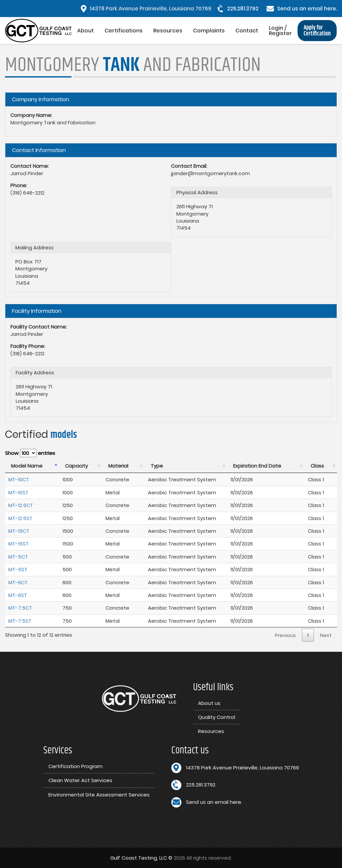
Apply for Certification (317, 31)
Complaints (209, 31)
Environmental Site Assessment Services (99, 795)
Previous (285, 635)
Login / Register (280, 31)
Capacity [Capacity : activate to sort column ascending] (76, 466)
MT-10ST (18, 492)
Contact (247, 31)
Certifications (124, 31)
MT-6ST (18, 595)
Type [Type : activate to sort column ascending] (157, 466)
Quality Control (217, 717)
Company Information (41, 99)
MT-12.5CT (21, 505)
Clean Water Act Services (80, 780)
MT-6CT (18, 582)
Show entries (30, 453)
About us (209, 703)
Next (326, 635)
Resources (168, 31)
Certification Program (75, 766)
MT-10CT (19, 479)
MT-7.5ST (20, 621)
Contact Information (39, 150)
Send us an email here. (307, 9)
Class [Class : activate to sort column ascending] (317, 466)
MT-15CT (19, 531)
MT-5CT (18, 557)
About (85, 31)
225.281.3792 (243, 9)
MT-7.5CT (20, 608)
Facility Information (37, 311)
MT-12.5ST (20, 518)
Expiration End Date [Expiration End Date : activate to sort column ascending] (257, 466)
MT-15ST (19, 544)
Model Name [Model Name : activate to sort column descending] (27, 466)
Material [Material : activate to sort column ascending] (118, 466)
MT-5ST (18, 569)
